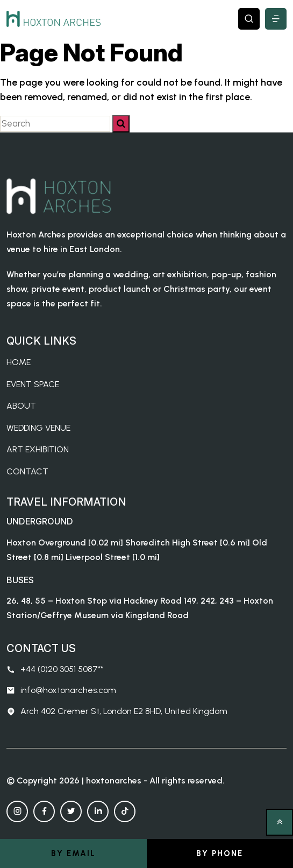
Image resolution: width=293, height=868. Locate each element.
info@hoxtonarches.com (61, 690)
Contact (27, 471)
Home (19, 362)
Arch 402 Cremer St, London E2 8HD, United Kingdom (117, 711)
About (21, 406)
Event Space (33, 384)
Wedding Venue (38, 428)
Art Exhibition (38, 449)
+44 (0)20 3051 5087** (55, 669)
